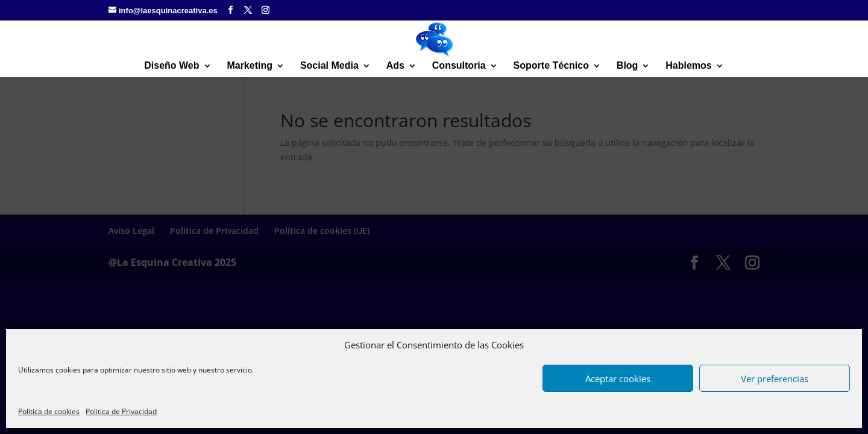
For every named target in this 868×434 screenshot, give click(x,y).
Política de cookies (49, 411)
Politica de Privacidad (121, 411)
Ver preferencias (775, 379)
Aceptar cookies (618, 379)
